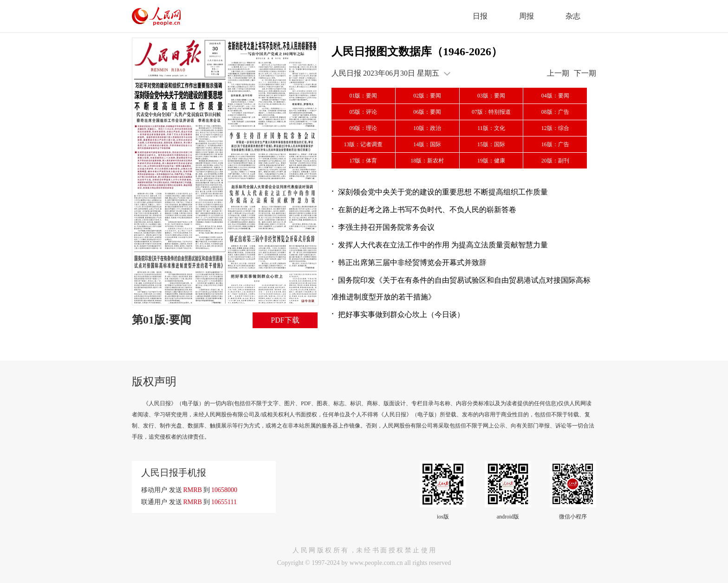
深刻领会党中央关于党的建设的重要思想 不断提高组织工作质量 (443, 192)
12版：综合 (555, 128)
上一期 (558, 73)
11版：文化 (491, 128)
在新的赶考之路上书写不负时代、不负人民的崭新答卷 (427, 210)
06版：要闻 (427, 112)
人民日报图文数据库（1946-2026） (417, 52)
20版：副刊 (555, 161)
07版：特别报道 (491, 112)
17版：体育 (363, 161)
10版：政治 (427, 128)
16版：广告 (555, 144)
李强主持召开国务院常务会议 (386, 227)
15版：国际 (491, 144)
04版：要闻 (555, 96)
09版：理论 (363, 128)
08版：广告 (555, 112)
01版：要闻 (363, 96)
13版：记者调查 (363, 144)
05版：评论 (363, 112)
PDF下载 (285, 320)
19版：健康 (491, 161)
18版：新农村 (427, 161)
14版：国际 (427, 144)
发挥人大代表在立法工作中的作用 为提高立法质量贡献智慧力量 (443, 245)
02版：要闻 (427, 96)
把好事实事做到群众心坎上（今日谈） (401, 314)
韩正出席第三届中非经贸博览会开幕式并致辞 (412, 262)
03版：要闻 (491, 96)
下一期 (585, 73)
